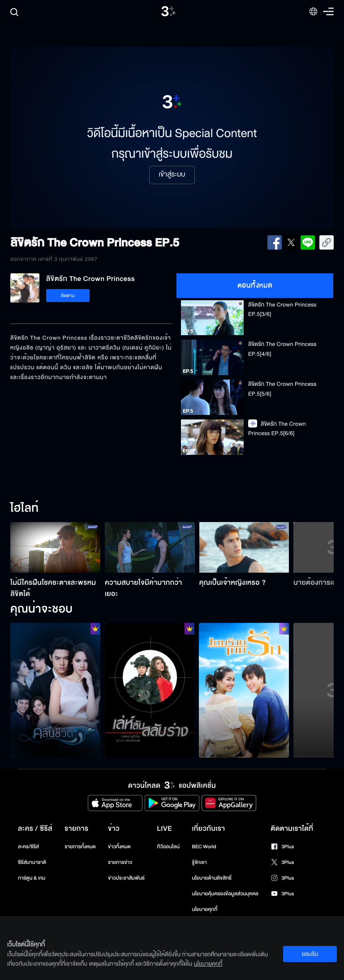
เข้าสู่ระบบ (172, 175)
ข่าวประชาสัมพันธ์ (126, 878)
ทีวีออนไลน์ (168, 847)
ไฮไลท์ (24, 509)
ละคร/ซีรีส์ (28, 847)
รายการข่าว (120, 862)
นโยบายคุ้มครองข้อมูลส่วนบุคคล (225, 894)
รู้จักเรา (199, 862)
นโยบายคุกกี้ (204, 909)
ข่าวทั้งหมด (119, 847)
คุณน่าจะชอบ (41, 609)
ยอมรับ (310, 954)
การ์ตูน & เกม (32, 878)
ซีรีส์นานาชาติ (32, 862)
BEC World (204, 847)
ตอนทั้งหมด (255, 285)
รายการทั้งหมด (80, 847)
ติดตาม (68, 296)
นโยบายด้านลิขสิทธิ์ (212, 878)
